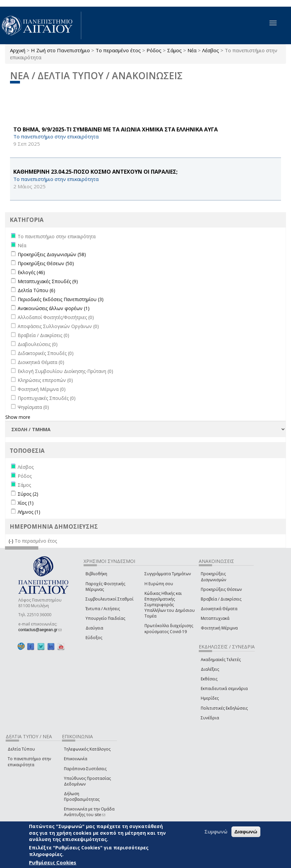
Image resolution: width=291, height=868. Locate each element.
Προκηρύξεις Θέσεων (221, 589)
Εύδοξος (94, 638)
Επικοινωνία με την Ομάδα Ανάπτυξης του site (89, 812)
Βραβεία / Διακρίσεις (221, 599)
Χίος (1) (26, 503)
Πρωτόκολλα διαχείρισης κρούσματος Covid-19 (169, 628)
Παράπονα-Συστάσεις (85, 769)
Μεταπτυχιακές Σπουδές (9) (48, 281)
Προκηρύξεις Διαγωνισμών (213, 577)
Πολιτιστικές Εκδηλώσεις (224, 708)
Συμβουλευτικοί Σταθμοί (110, 599)
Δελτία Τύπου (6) (36, 290)
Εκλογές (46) (31, 272)
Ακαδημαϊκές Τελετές (221, 660)
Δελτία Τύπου (21, 749)
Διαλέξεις (210, 669)
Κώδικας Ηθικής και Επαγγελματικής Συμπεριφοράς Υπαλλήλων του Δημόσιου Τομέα (170, 605)
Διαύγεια (94, 628)
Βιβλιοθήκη (96, 574)
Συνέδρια (210, 718)
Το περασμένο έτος (118, 50)
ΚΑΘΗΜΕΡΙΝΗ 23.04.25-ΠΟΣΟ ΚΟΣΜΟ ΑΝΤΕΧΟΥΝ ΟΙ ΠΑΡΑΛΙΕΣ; (95, 172)
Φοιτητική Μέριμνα (219, 628)
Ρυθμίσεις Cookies (53, 862)
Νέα (192, 50)
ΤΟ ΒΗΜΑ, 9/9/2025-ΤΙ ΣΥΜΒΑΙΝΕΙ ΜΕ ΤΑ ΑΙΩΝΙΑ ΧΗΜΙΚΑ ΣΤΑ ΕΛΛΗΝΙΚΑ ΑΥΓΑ (116, 129)
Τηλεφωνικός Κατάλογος (87, 749)
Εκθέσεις (209, 679)
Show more (18, 417)
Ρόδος (154, 50)
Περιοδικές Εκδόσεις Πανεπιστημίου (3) (61, 299)
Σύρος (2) (28, 494)
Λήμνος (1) (29, 512)
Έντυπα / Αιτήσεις (103, 609)
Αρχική (18, 50)
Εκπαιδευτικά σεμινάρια (224, 689)
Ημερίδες (210, 698)
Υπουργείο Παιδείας (105, 618)
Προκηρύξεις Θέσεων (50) (46, 263)
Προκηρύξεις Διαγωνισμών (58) (52, 254)
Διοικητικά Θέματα (219, 609)
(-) (12, 541)
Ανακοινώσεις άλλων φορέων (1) (54, 308)
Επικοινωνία (76, 759)
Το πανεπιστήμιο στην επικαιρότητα (29, 762)
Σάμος (174, 50)
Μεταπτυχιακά (215, 618)
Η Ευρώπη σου (159, 584)
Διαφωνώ (246, 832)
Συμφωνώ (216, 831)
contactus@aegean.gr (40, 630)
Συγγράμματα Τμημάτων (168, 574)
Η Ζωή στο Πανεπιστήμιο (60, 50)
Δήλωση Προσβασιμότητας (82, 796)
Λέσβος (211, 50)
